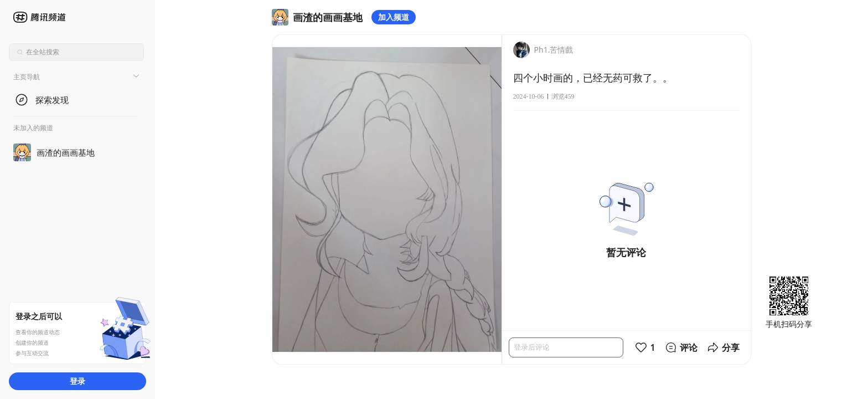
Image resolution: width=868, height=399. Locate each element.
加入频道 (394, 17)
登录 (77, 381)
